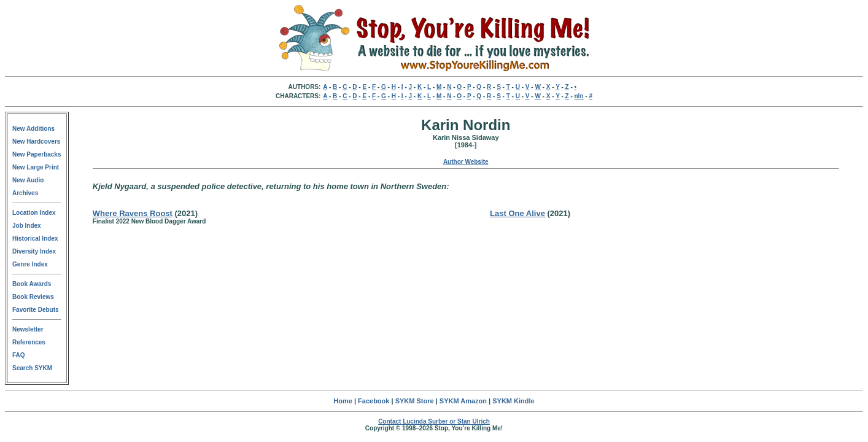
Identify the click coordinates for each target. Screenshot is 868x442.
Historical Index (35, 238)
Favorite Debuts (36, 310)
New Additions (33, 129)
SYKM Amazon (463, 401)
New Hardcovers (36, 142)
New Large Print (36, 167)
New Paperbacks (37, 154)
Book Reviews (33, 297)
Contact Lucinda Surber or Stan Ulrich (434, 421)
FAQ (19, 355)
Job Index (27, 226)
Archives (25, 193)
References (29, 342)
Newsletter (28, 329)
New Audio (28, 180)
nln (579, 96)
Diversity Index (34, 251)
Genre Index (30, 264)
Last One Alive (517, 213)
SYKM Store (415, 401)
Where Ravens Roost (133, 213)
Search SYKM (32, 368)
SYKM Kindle (513, 401)
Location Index (34, 213)
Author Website (466, 162)
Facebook (374, 401)
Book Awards (32, 284)
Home (343, 401)
